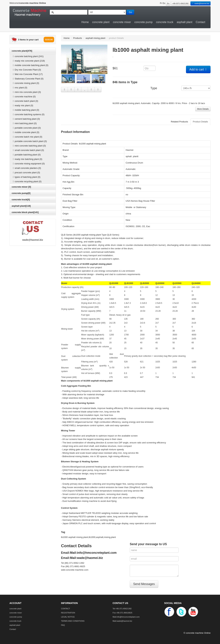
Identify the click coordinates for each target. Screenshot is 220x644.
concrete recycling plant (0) (27, 181)
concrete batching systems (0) (28, 114)
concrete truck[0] (21, 200)
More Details (203, 109)
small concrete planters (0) (26, 168)
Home (85, 22)
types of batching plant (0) (26, 177)
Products (78, 38)
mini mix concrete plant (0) (26, 92)
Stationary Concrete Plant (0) (28, 79)
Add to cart (198, 69)
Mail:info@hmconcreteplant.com (93, 553)
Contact (200, 22)
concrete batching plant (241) (28, 56)
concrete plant (101, 22)
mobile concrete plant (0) (26, 132)
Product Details (200, 122)
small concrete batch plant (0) (28, 150)
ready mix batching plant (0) (27, 159)
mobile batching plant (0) (26, 110)
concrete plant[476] (22, 51)
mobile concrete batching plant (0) (30, 65)
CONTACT (65, 609)
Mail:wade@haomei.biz (87, 558)
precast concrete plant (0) (26, 173)
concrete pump (144, 22)
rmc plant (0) (20, 88)
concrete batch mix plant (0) (27, 137)
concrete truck (165, 22)
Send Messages (144, 584)
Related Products (179, 122)
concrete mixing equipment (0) (28, 164)
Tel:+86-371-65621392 (122, 609)
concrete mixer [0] (21, 187)
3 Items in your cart (28, 40)
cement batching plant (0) (26, 119)
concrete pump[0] (21, 193)
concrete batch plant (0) (25, 101)
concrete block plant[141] (25, 212)
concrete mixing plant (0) (26, 83)
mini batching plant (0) (24, 123)
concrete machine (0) (24, 97)
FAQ (63, 625)
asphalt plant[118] (21, 206)
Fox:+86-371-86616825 (122, 613)
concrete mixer (122, 22)
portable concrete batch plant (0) (29, 141)
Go (130, 12)
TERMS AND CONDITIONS (73, 621)
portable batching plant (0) (26, 155)
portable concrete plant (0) (26, 128)
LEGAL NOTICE (68, 617)
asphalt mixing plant (95, 38)
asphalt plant (185, 22)
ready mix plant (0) (23, 105)
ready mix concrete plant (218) (28, 61)
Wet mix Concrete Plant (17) (27, 74)
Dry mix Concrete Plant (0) (26, 70)
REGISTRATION (68, 613)
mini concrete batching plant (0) (29, 146)
